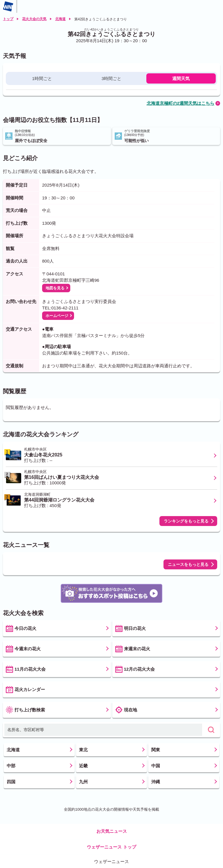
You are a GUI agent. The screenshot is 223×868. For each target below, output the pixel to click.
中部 (11, 766)
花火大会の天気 (34, 19)
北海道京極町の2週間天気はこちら (180, 103)
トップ (8, 19)
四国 (11, 782)
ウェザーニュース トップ (111, 847)
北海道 (60, 19)
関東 (156, 750)
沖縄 (156, 782)
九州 (83, 782)
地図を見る (55, 288)
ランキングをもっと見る (186, 521)
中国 (156, 766)
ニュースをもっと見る (188, 564)
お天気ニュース (112, 831)
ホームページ (57, 316)
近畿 (83, 766)
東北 (83, 750)
